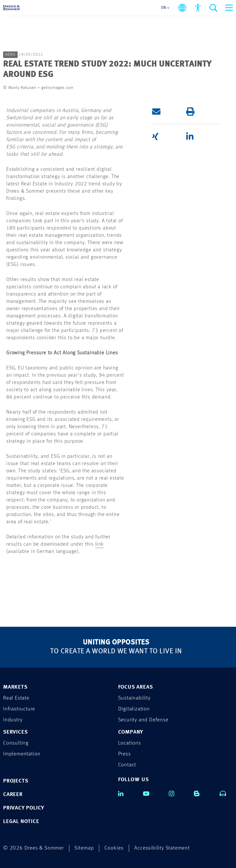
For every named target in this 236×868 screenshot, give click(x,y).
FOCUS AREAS (136, 687)
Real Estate (16, 698)
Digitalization (134, 709)
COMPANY (131, 732)
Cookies (114, 848)
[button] (169, 112)
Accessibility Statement (162, 848)
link (99, 544)
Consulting (16, 743)
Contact (127, 765)
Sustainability (134, 698)
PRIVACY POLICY (24, 808)
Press (124, 754)
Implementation (22, 754)
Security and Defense (143, 720)
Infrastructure (19, 709)
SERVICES (15, 732)
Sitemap (84, 848)
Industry (13, 720)
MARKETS (15, 687)
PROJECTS (16, 781)
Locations (130, 743)
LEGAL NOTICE (21, 822)
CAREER (13, 795)
